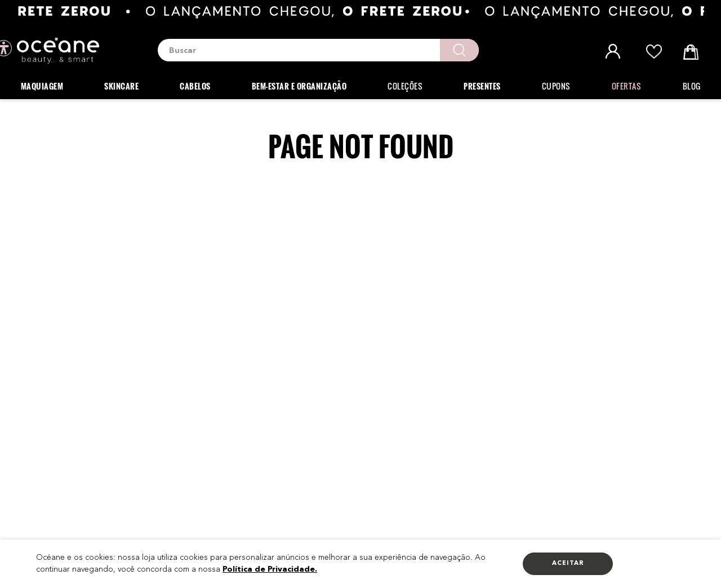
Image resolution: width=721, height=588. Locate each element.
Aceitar (568, 563)
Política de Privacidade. (270, 569)
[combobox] (318, 50)
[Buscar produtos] (459, 50)
